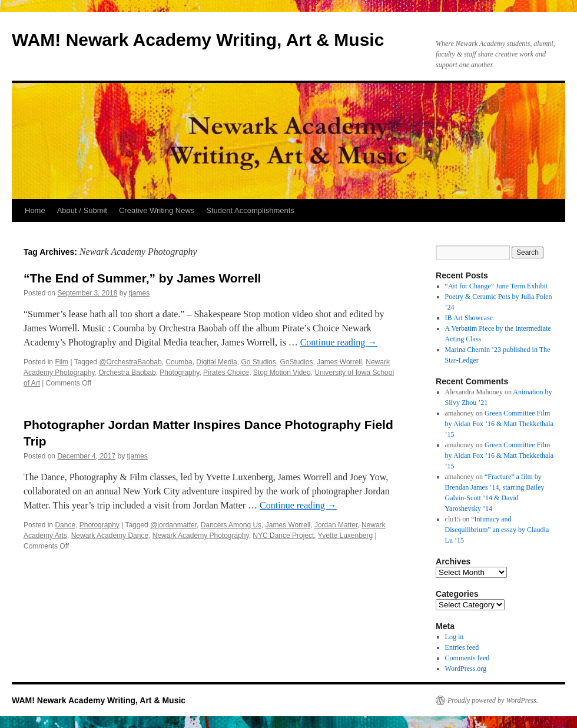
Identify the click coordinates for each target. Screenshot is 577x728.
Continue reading (339, 342)
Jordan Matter (336, 525)
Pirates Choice (226, 373)
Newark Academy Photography (201, 536)
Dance (65, 525)
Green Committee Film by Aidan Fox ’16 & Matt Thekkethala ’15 (499, 424)
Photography (179, 373)
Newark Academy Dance (110, 536)
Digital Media (216, 362)
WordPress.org (466, 669)
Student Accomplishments (250, 210)
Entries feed (462, 647)
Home (35, 210)
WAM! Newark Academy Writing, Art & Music (198, 40)
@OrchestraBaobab (130, 362)
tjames (139, 293)
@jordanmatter (173, 525)
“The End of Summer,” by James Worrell (142, 278)
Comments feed (467, 658)
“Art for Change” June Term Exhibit (497, 286)
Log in (455, 637)
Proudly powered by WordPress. (493, 700)
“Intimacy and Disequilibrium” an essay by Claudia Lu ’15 (497, 530)
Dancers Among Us (231, 525)
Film (62, 362)
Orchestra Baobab (127, 373)
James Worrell (339, 362)
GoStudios (296, 362)
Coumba (179, 362)
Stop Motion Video (282, 373)
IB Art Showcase (469, 318)
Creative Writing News (157, 210)
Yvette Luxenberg (345, 536)
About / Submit (82, 210)
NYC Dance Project (283, 536)
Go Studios (258, 362)
